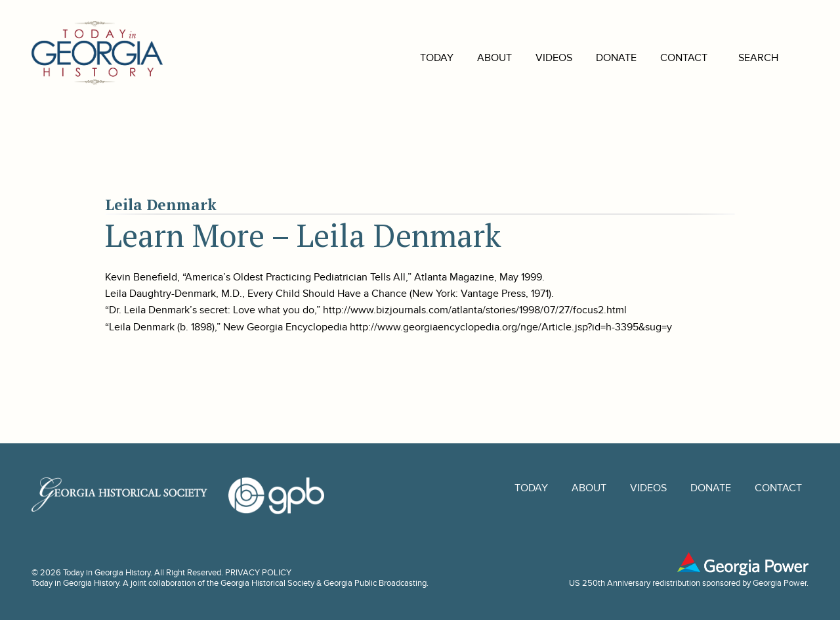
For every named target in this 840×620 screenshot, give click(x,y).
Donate (597, 58)
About (475, 58)
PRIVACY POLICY (258, 573)
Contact (664, 58)
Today (417, 58)
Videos (534, 58)
